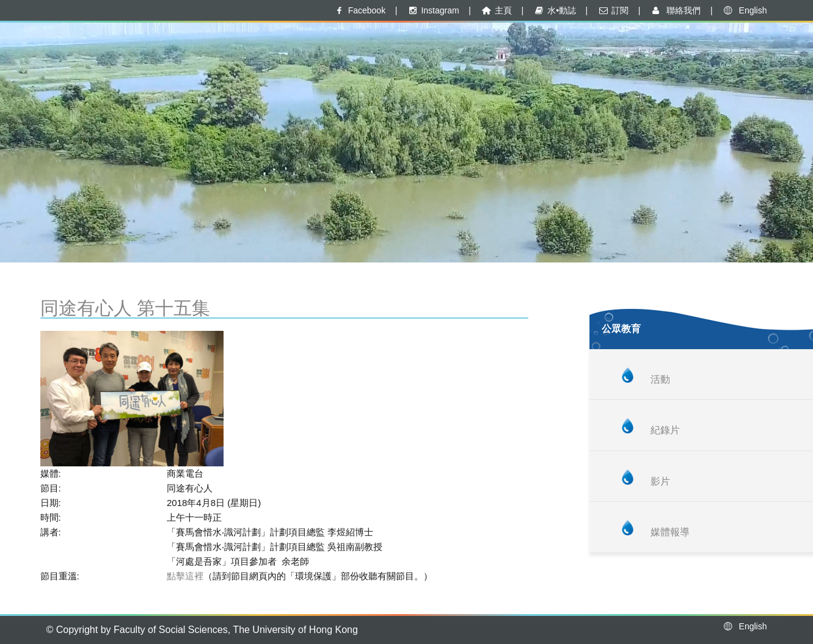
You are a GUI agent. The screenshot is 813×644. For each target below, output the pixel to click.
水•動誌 (555, 10)
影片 (660, 481)
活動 (660, 379)
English (744, 10)
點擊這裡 (185, 576)
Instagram (433, 10)
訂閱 (613, 10)
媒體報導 (670, 532)
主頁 (496, 10)
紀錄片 (665, 430)
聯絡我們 (675, 10)
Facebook (359, 10)
